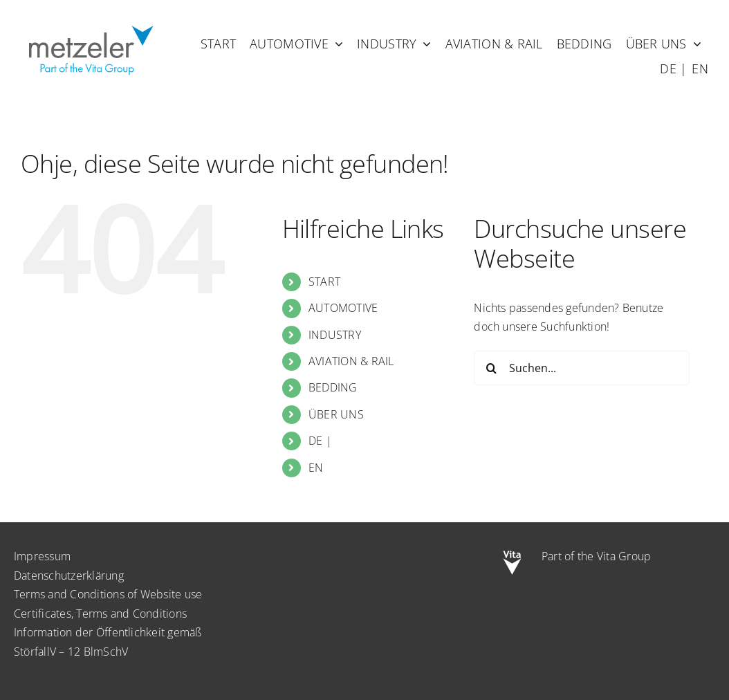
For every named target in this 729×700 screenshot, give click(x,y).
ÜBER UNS (336, 414)
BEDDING (333, 387)
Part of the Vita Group (596, 556)
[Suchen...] (581, 368)
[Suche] (491, 368)
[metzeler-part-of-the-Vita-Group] (90, 23)
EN (316, 468)
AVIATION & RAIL (351, 361)
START (324, 282)
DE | (320, 441)
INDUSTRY (335, 335)
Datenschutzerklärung (69, 575)
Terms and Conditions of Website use (108, 594)
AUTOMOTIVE (343, 308)
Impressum (42, 556)
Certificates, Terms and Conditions (100, 614)
